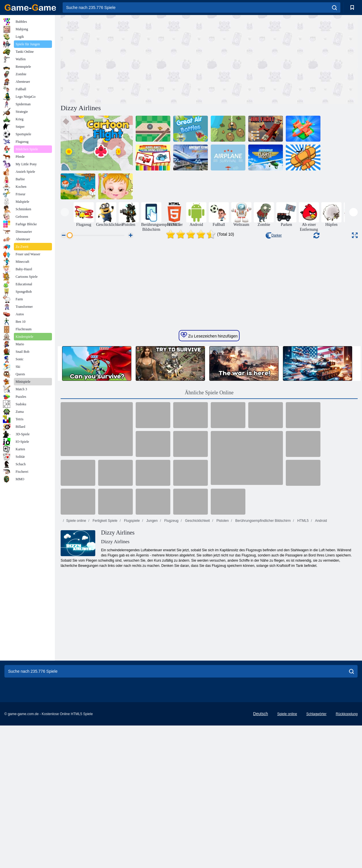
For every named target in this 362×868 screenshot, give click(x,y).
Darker (274, 235)
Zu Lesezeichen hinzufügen (209, 474)
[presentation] (65, 212)
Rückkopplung (347, 853)
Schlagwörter (316, 853)
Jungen (152, 659)
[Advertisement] (135, 59)
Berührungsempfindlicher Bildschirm (263, 659)
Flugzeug (171, 659)
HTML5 (302, 659)
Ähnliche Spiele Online (209, 531)
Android (320, 659)
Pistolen (222, 659)
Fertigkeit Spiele (104, 659)
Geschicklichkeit (197, 659)
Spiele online (76, 659)
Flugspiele (131, 659)
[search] (334, 8)
